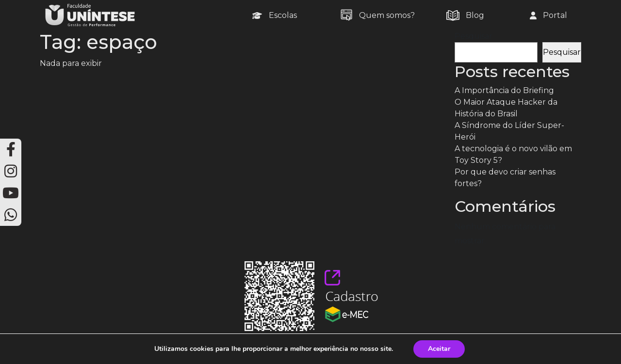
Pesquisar (474, 36)
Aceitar (439, 349)
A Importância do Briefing (504, 90)
